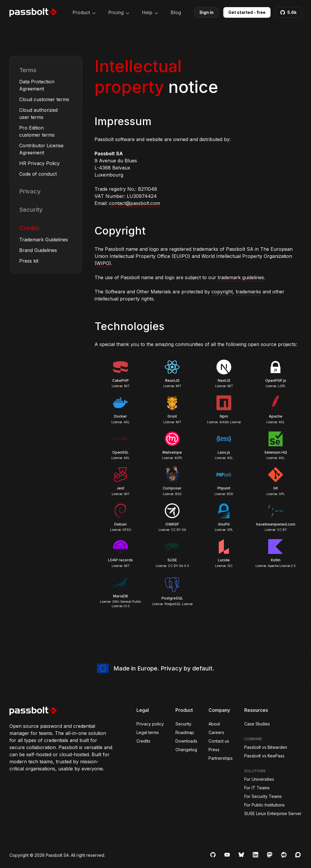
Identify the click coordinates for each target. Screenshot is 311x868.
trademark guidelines (241, 277)
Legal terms (148, 732)
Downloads (186, 741)
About (214, 724)
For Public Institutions (264, 805)
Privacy (30, 191)
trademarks (248, 292)
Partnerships (221, 758)
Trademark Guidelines (44, 240)
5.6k (288, 12)
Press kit (29, 261)
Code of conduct (38, 174)
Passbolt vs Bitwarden (266, 747)
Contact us (219, 741)
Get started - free (247, 12)
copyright (222, 292)
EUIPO (181, 256)
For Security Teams (263, 796)
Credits (29, 228)
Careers (216, 732)
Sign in (206, 12)
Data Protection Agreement (37, 85)
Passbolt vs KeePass (264, 756)
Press (214, 750)
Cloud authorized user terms (38, 114)
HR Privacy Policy (39, 163)
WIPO (103, 263)
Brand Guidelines (38, 250)
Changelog (186, 750)
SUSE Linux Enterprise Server (273, 813)
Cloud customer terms (44, 99)
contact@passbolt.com (135, 203)
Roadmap (185, 732)
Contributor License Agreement (41, 149)
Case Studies (257, 724)
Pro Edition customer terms (37, 131)
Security (31, 210)
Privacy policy (150, 724)
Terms (28, 70)
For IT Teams (257, 788)
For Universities (259, 779)
